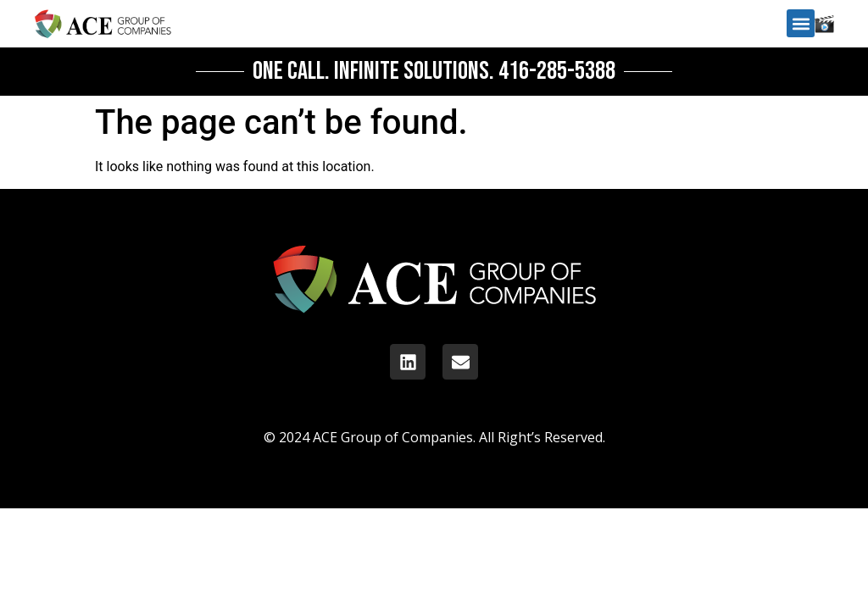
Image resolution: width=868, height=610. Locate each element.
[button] (801, 23)
